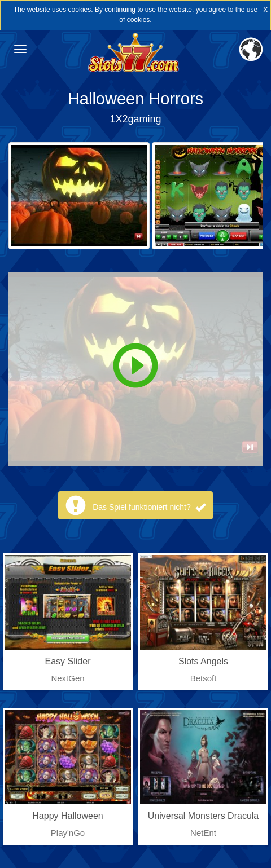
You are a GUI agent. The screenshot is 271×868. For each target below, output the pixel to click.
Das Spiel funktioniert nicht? (149, 507)
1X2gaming (135, 119)
